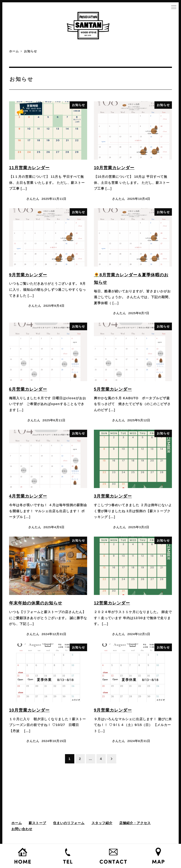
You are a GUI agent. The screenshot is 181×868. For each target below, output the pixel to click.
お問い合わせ (22, 829)
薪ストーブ (37, 823)
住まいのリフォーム (69, 823)
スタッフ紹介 (102, 823)
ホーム (17, 823)
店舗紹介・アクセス (135, 823)
